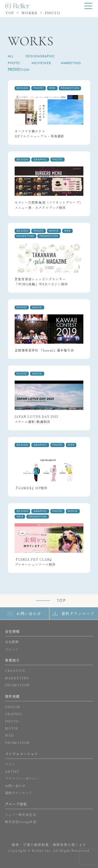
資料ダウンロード (78, 613)
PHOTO (14, 63)
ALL (11, 56)
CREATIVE (15, 671)
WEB (47, 63)
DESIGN (32, 56)
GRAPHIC (47, 56)
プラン (10, 764)
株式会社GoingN (19, 822)
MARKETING (71, 63)
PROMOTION (19, 70)
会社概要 (12, 642)
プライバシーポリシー (22, 778)
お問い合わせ (29, 613)
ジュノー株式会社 (19, 815)
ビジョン (12, 649)
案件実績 (12, 696)
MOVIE (37, 63)
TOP (62, 601)
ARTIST (12, 771)
